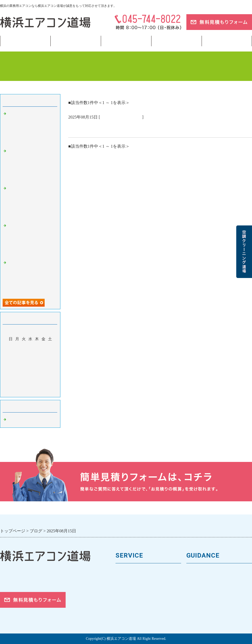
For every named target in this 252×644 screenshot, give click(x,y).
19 (24, 369)
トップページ (25, 41)
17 (11, 369)
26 (24, 377)
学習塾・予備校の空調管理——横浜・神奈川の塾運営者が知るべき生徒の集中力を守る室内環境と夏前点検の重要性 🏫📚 (31, 277)
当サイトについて (176, 41)
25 (17, 377)
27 (30, 377)
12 (24, 362)
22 (43, 369)
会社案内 (195, 581)
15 (43, 362)
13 (30, 362)
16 (50, 362)
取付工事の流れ (131, 607)
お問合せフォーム (204, 616)
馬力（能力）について (138, 581)
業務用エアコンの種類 (138, 572)
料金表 (122, 589)
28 (37, 377)
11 (17, 362)
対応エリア (198, 598)
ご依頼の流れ (200, 607)
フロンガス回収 (126, 41)
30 (50, 377)
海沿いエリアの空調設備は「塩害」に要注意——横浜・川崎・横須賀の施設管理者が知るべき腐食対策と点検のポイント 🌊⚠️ (31, 202)
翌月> (40, 392)
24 (11, 377)
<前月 (20, 392)
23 (50, 369)
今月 (30, 392)
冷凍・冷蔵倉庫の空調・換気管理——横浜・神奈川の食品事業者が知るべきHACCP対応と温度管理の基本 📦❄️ (31, 165)
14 (37, 362)
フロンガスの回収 (133, 616)
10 (11, 362)
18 (17, 369)
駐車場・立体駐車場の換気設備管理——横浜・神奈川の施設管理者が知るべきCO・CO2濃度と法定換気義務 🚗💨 (31, 240)
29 (43, 377)
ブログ (227, 41)
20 (30, 369)
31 (11, 385)
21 (37, 369)
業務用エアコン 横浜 (121, 117)
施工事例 (124, 598)
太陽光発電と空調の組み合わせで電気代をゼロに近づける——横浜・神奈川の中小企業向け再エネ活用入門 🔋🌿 (31, 128)
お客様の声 (198, 589)
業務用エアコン (76, 41)
